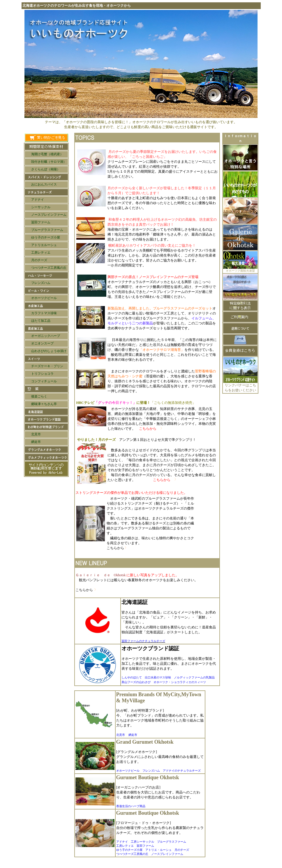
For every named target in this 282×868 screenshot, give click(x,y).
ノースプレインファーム (167, 854)
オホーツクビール (128, 771)
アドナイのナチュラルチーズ (182, 771)
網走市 (133, 735)
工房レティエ (125, 846)
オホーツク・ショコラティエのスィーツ (180, 682)
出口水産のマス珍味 (159, 677)
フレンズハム (151, 771)
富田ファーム (145, 846)
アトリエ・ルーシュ (158, 850)
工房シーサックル (142, 842)
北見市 (121, 735)
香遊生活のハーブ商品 (131, 806)
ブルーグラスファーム (172, 842)
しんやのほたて (133, 677)
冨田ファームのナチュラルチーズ (143, 641)
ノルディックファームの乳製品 (194, 677)
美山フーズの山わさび (136, 682)
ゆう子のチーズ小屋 (129, 850)
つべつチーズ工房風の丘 (132, 854)
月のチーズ (182, 850)
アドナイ (122, 842)
